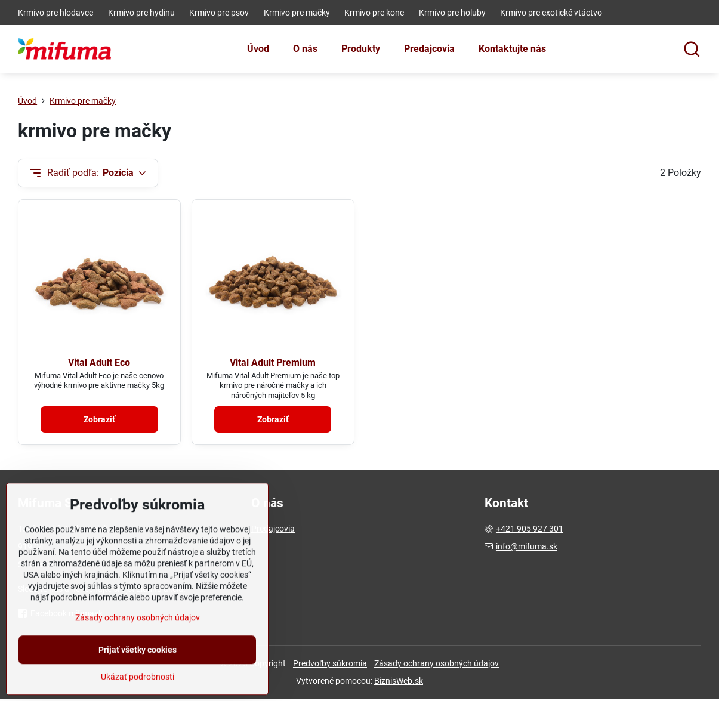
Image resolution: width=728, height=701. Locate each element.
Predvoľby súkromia (330, 663)
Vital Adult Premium (273, 362)
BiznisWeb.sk (399, 681)
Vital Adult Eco (99, 362)
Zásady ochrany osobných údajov (437, 663)
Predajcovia (273, 529)
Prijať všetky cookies (138, 680)
